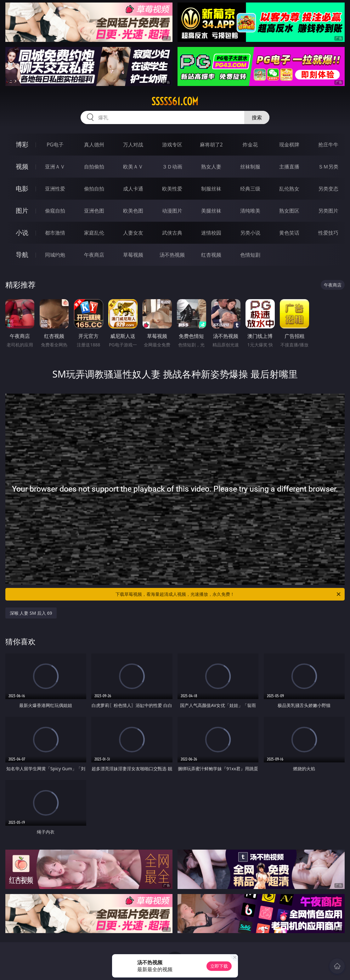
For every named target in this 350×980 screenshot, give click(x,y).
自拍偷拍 (94, 167)
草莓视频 (133, 255)
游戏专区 (172, 145)
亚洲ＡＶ (55, 167)
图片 (22, 211)
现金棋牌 (289, 145)
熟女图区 (289, 211)
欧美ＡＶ (133, 167)
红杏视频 (211, 255)
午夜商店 (94, 255)
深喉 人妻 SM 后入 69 (31, 613)
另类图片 (328, 211)
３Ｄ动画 (172, 167)
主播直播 (289, 167)
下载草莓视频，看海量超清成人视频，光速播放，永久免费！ (229, 594)
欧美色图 (133, 211)
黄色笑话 (289, 233)
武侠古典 (172, 233)
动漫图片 (172, 211)
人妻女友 (133, 233)
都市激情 (55, 233)
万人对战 (133, 145)
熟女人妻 (211, 167)
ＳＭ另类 (328, 167)
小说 (22, 233)
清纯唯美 (250, 211)
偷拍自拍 (94, 189)
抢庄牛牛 (328, 145)
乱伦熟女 (289, 189)
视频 (22, 166)
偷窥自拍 (55, 211)
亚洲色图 (94, 211)
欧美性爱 (172, 189)
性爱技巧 (328, 233)
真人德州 (94, 145)
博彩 (22, 144)
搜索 (257, 117)
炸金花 (250, 145)
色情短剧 (250, 255)
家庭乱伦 (94, 233)
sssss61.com (175, 101)
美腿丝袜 (211, 211)
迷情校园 (211, 233)
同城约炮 (55, 255)
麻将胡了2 (211, 145)
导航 (22, 255)
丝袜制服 (250, 167)
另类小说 (250, 233)
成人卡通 (133, 189)
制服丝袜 (211, 189)
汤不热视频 (172, 255)
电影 (22, 188)
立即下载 (219, 966)
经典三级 (250, 189)
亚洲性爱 (55, 189)
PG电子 (55, 145)
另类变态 (328, 189)
